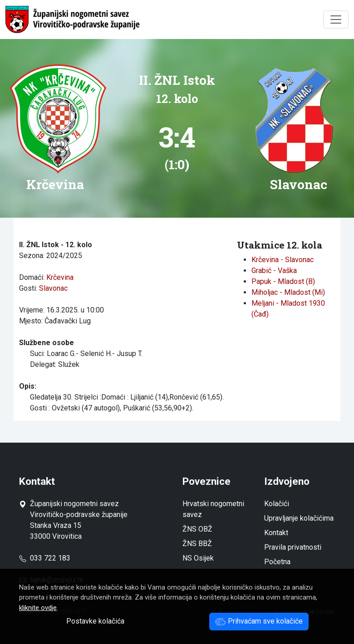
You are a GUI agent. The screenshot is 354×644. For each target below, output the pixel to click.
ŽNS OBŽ (197, 529)
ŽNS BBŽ (197, 544)
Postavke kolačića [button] (95, 621)
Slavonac (53, 288)
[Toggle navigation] (336, 20)
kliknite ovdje (38, 608)
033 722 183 (45, 558)
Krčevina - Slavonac (283, 260)
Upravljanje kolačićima (299, 518)
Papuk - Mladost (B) (283, 281)
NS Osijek (198, 558)
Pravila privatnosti (293, 547)
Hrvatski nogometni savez (213, 509)
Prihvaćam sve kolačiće (259, 621)
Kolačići (277, 504)
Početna (277, 562)
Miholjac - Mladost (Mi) (288, 292)
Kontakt (276, 533)
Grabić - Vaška (274, 271)
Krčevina (60, 277)
